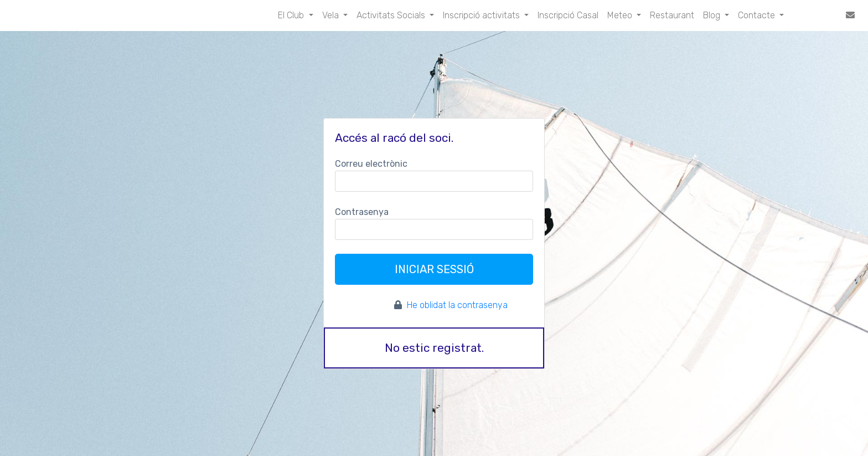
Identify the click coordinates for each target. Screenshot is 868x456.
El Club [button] (292, 15)
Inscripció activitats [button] (482, 15)
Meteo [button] (621, 15)
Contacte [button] (758, 15)
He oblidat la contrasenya (457, 305)
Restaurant (672, 15)
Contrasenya (362, 212)
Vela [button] (332, 15)
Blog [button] (713, 15)
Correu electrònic (371, 164)
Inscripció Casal (568, 15)
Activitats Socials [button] (392, 15)
